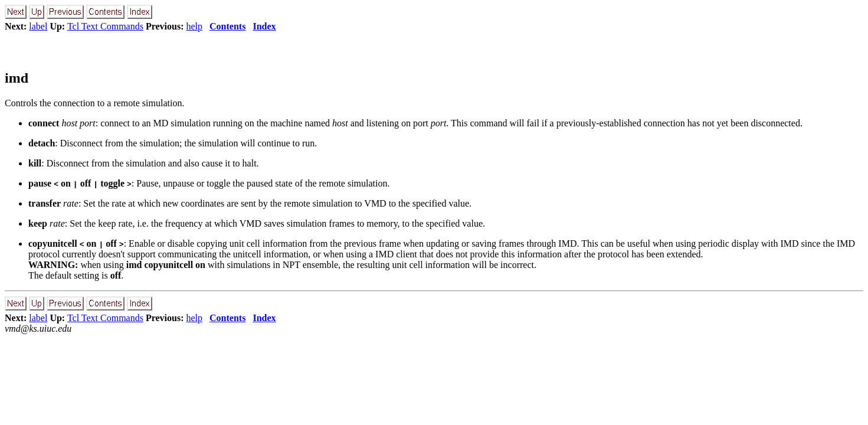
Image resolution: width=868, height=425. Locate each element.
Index (264, 26)
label (38, 26)
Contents (227, 26)
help (195, 26)
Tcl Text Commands (105, 26)
